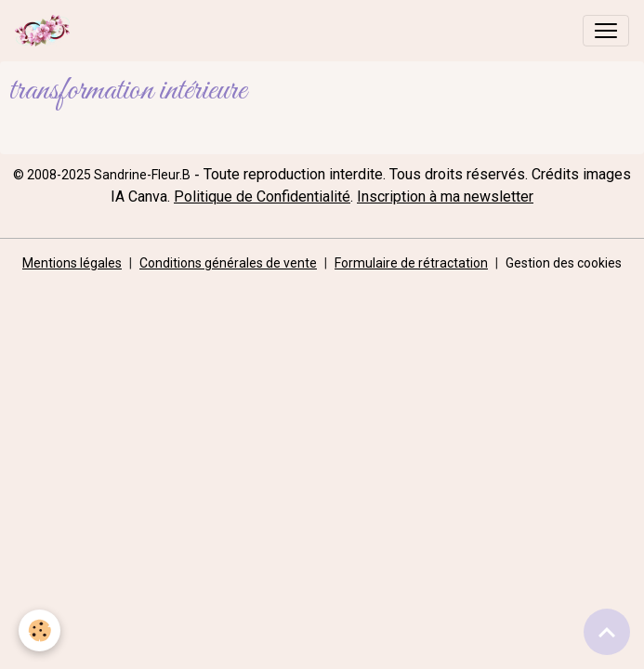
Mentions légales (72, 263)
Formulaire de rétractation (411, 263)
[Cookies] (39, 630)
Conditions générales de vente (228, 263)
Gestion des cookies (564, 263)
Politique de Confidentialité (262, 197)
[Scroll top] (607, 632)
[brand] (46, 31)
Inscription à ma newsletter (445, 197)
